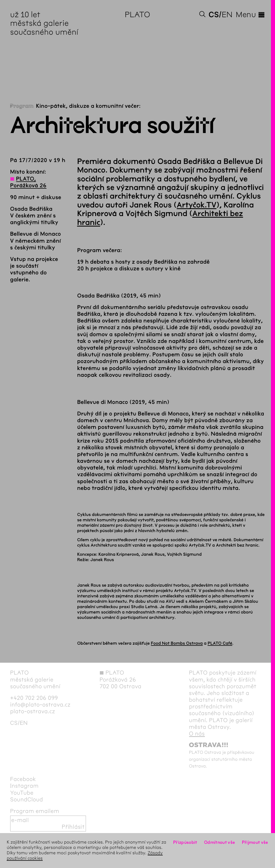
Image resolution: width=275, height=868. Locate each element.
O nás (197, 734)
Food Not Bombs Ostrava (177, 643)
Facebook (23, 779)
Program (22, 106)
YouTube (22, 793)
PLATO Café (220, 643)
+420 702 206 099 (34, 698)
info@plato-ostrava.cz (40, 705)
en (227, 15)
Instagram (24, 786)
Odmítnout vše (220, 842)
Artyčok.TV (197, 205)
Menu (250, 15)
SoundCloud (27, 800)
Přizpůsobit (185, 842)
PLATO (138, 15)
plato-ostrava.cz (33, 711)
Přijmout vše (255, 842)
